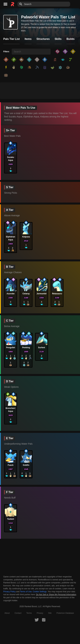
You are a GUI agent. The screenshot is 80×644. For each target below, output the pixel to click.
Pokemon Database (65, 613)
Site (50, 613)
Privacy (40, 613)
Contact (18, 613)
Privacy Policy (9, 592)
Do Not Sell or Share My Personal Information (56, 595)
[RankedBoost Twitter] (37, 620)
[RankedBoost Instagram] (44, 620)
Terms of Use (26, 592)
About (7, 613)
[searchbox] (31, 52)
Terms (29, 613)
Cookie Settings (40, 592)
